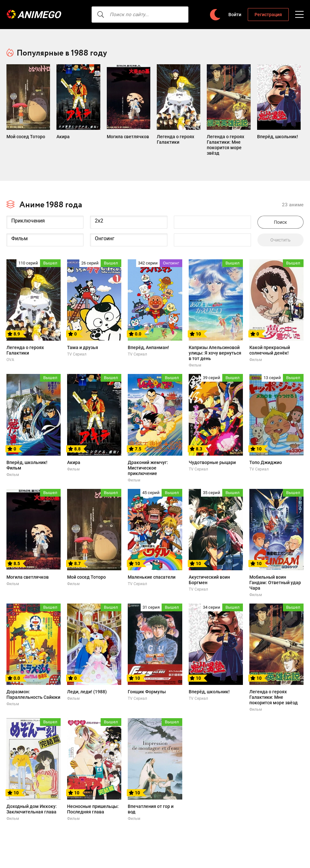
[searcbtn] (90, 15)
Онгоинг (129, 228)
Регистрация (268, 15)
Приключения (45, 211)
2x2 (129, 211)
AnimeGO (40, 15)
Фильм (45, 228)
